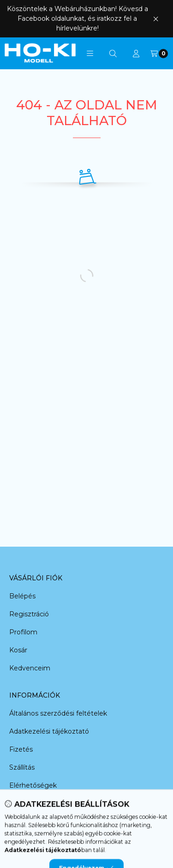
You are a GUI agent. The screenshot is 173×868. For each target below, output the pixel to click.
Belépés (22, 596)
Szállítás (22, 767)
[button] (90, 54)
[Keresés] (113, 54)
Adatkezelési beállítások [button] (48, 803)
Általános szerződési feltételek (58, 713)
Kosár (18, 650)
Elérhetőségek (33, 785)
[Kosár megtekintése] (159, 54)
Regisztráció (29, 614)
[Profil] (136, 54)
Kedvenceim (30, 668)
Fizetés (21, 749)
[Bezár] (156, 19)
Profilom (23, 632)
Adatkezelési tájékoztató (49, 731)
